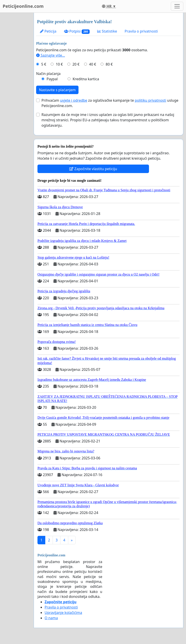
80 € (109, 64)
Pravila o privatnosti (141, 31)
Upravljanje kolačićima (63, 613)
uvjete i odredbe (74, 100)
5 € (44, 64)
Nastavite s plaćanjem (57, 90)
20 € (76, 64)
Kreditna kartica (86, 79)
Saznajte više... (51, 55)
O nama (51, 618)
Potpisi (77, 31)
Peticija (48, 31)
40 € (93, 64)
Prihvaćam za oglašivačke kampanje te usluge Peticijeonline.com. (110, 103)
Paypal (52, 79)
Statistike (107, 31)
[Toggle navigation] (177, 6)
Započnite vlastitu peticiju (93, 169)
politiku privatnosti (150, 100)
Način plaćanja (48, 74)
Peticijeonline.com (23, 6)
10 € (59, 64)
